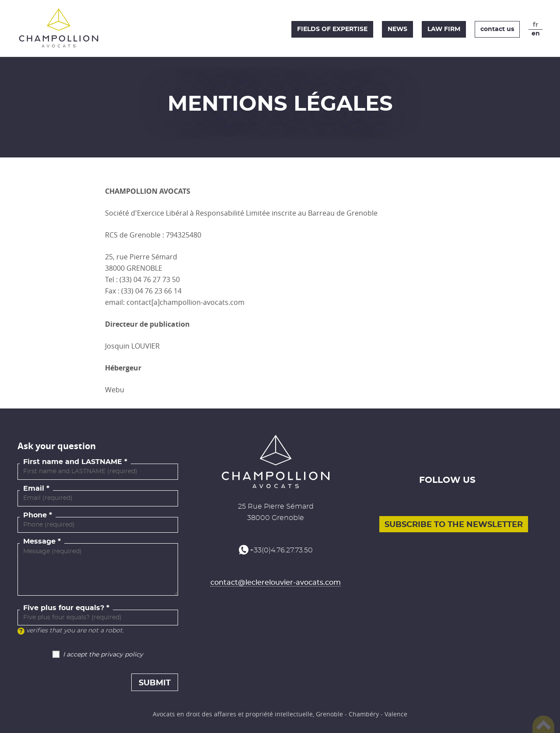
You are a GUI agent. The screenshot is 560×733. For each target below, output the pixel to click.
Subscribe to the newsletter (454, 525)
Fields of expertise (332, 29)
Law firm (444, 29)
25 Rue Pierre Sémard (276, 506)
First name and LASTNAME (73, 462)
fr (535, 25)
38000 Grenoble (276, 518)
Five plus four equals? (64, 608)
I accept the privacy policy (103, 655)
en (536, 34)
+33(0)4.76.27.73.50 (281, 550)
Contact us (497, 29)
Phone (35, 515)
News (397, 29)
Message (39, 541)
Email (34, 489)
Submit (155, 683)
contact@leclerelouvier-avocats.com (276, 583)
